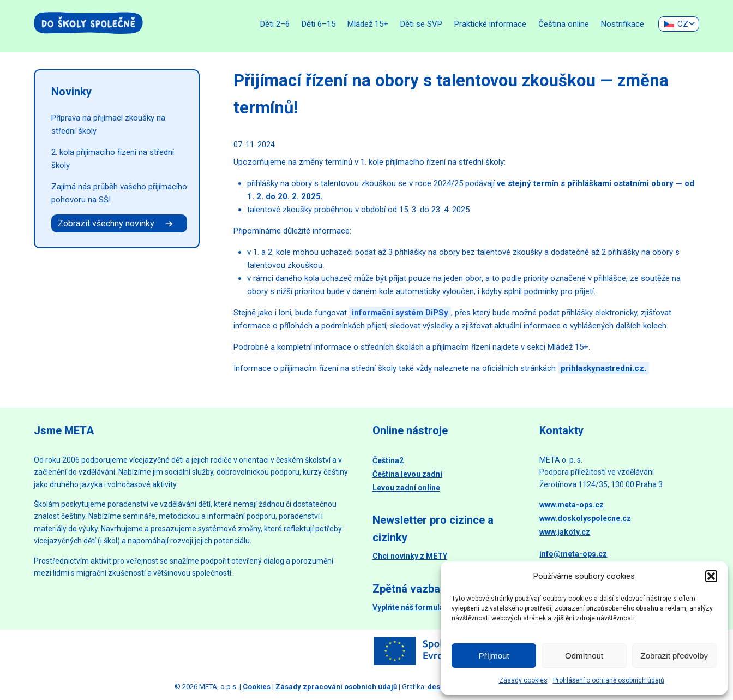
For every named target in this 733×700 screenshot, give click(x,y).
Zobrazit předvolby (674, 656)
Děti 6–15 (319, 24)
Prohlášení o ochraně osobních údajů (609, 680)
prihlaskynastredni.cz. (603, 368)
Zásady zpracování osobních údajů (336, 687)
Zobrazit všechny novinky (116, 223)
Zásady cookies (523, 680)
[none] (679, 24)
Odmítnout (584, 656)
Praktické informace (490, 24)
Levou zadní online (406, 488)
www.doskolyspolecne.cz (585, 518)
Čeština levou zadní (407, 474)
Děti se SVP (421, 24)
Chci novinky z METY (410, 556)
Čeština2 (388, 460)
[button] (711, 576)
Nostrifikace (623, 24)
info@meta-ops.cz (573, 554)
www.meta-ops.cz (572, 505)
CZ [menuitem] (683, 24)
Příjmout (494, 656)
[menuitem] (679, 24)
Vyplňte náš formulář (410, 607)
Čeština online (564, 24)
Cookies (257, 687)
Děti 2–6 (275, 24)
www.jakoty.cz (565, 532)
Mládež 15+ (368, 24)
